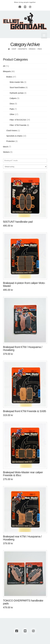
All (4, 66)
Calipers (13, 98)
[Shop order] (25, 167)
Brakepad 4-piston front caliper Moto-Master (24, 284)
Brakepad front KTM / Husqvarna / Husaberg (23, 348)
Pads (12, 109)
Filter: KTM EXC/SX (18, 120)
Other (12, 114)
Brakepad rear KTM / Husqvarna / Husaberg (22, 538)
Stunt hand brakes (17, 87)
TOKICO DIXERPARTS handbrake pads (23, 602)
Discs (12, 104)
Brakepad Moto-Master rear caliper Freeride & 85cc (23, 474)
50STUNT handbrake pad (18, 222)
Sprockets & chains (14, 136)
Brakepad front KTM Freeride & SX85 (25, 411)
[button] (44, 35)
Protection (11, 141)
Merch (6, 147)
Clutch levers (12, 131)
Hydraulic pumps (17, 93)
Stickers (6, 152)
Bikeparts (7, 71)
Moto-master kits (17, 82)
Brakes (9, 77)
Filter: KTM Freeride (18, 125)
